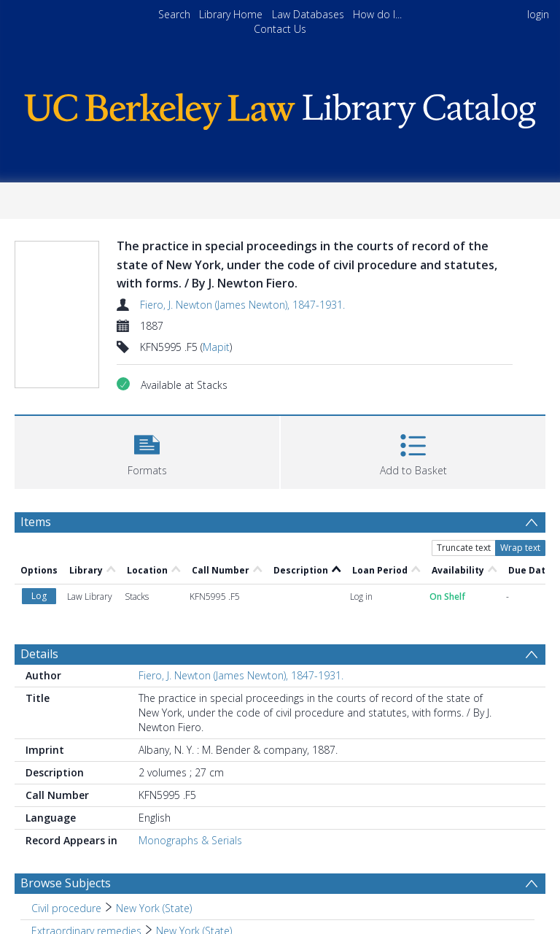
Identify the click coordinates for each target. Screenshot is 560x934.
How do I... (377, 14)
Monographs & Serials (190, 840)
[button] (147, 451)
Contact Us (280, 29)
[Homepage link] (280, 108)
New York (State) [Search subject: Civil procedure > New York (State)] (154, 908)
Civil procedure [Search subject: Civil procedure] (66, 908)
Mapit (216, 347)
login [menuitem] (538, 14)
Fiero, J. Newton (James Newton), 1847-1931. (242, 305)
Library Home (231, 14)
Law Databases (308, 14)
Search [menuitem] (174, 14)
